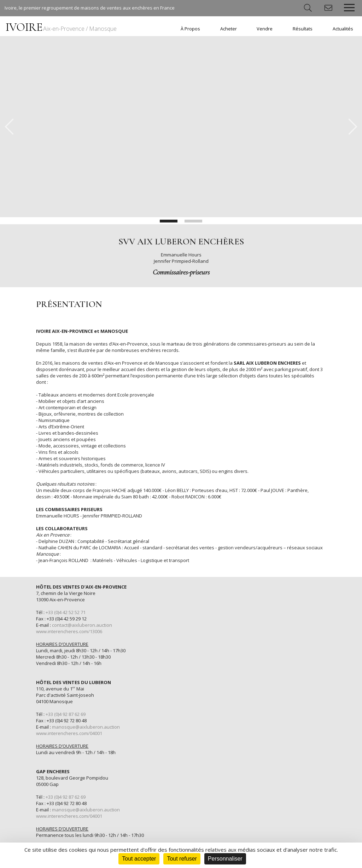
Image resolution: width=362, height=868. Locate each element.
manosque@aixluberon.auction (86, 727)
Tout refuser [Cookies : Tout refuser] (182, 859)
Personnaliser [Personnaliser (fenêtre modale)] (225, 859)
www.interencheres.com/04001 (69, 733)
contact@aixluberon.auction (82, 625)
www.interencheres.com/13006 (69, 631)
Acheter (229, 29)
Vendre (265, 29)
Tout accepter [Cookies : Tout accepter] (139, 859)
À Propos (190, 29)
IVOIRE (61, 27)
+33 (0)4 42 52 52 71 (66, 612)
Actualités (343, 29)
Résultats (303, 29)
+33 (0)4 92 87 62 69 (66, 714)
